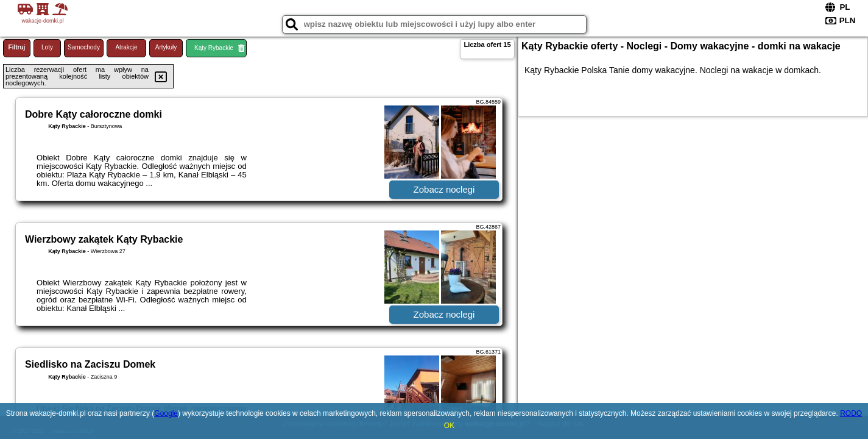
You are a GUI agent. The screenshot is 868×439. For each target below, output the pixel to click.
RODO (851, 413)
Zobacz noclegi (444, 189)
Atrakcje (126, 47)
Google (166, 413)
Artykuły (166, 47)
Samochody (84, 47)
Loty (47, 47)
